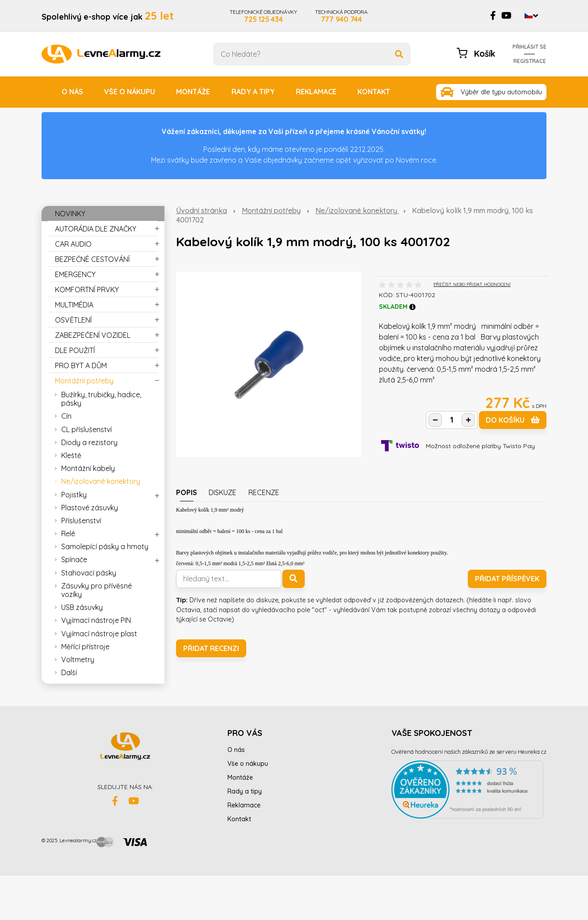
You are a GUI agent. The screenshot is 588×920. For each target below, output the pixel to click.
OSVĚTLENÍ (73, 320)
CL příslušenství (86, 429)
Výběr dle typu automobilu (501, 92)
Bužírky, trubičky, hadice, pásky (101, 399)
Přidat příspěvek (507, 579)
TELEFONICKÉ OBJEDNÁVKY (263, 16)
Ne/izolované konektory (357, 210)
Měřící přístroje (85, 647)
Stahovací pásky (89, 573)
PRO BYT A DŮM (81, 365)
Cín (66, 416)
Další (69, 672)
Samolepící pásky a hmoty (105, 546)
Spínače (74, 559)
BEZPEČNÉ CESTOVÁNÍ (92, 259)
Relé (68, 534)
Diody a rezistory (89, 442)
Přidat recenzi (211, 648)
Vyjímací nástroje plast (99, 634)
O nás (72, 92)
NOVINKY (70, 214)
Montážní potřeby (271, 210)
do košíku (513, 420)
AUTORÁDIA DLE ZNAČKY (96, 229)
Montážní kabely (88, 468)
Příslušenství (81, 521)
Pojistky (74, 495)
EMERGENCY (75, 274)
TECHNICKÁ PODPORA (341, 16)
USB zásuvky (82, 607)
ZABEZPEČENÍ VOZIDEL (93, 335)
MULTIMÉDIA (74, 305)
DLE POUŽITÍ (75, 350)
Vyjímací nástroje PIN (96, 620)
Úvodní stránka (202, 210)
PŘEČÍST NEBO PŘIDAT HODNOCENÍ (472, 284)
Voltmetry (78, 660)
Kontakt (374, 92)
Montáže (193, 92)
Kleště (71, 455)
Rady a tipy (253, 92)
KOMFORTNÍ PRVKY (87, 290)
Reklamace (316, 92)
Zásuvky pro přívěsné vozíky (97, 590)
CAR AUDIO (73, 244)
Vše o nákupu (130, 92)
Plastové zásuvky (90, 508)
